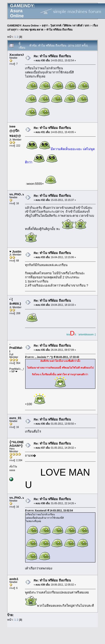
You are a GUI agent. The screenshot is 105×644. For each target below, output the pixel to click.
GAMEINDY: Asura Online (23, 26)
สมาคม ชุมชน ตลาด (32, 30)
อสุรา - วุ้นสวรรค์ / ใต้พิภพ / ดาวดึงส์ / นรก (66, 26)
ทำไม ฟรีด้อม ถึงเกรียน (59, 30)
